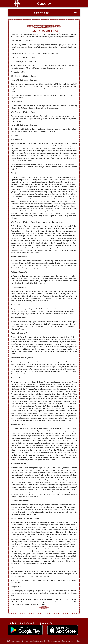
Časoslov (44, 4)
